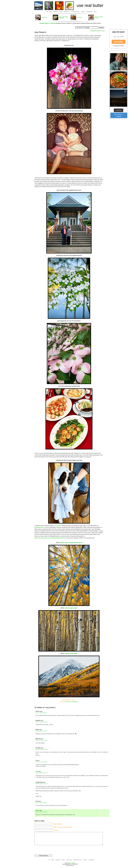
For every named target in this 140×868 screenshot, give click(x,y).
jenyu (37, 810)
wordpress (73, 863)
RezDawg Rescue (40, 527)
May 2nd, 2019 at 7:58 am (41, 749)
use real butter (90, 5)
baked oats (44, 17)
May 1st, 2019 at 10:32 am (42, 722)
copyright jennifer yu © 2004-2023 (48, 23)
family (70, 702)
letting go (93, 31)
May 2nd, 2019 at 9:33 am (41, 762)
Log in (95, 12)
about (51, 12)
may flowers (40, 32)
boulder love (67, 12)
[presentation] (49, 849)
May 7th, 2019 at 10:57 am (42, 812)
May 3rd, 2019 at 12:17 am (42, 773)
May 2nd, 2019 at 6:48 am (41, 740)
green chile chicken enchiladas (64, 17)
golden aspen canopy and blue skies (71, 543)
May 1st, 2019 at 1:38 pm (41, 731)
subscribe (118, 42)
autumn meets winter (71, 654)
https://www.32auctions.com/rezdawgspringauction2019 (50, 538)
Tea (37, 771)
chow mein (79, 17)
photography (89, 12)
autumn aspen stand (71, 608)
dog (67, 702)
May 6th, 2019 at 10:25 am (42, 784)
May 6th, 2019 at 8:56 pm (41, 803)
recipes (61, 12)
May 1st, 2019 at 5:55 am (41, 713)
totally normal (101, 31)
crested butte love (75, 12)
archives (83, 12)
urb (47, 12)
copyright (56, 12)
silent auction (58, 526)
